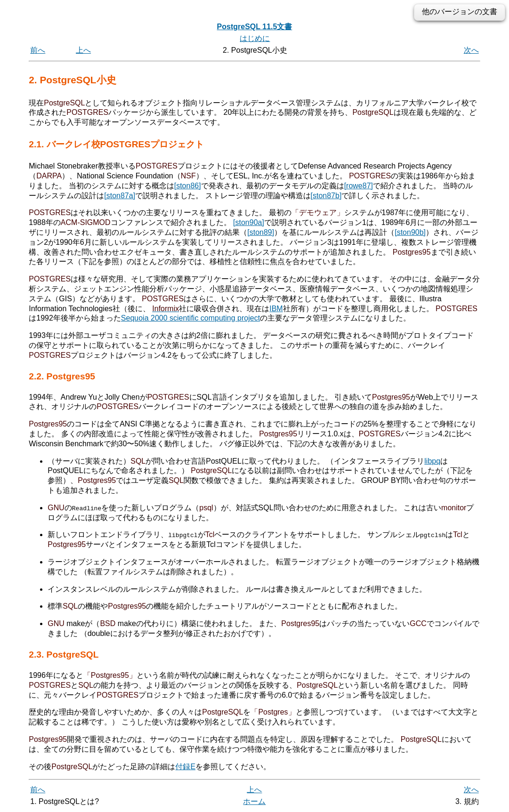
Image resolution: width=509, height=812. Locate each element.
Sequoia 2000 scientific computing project (190, 318)
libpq (432, 461)
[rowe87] (359, 186)
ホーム (254, 801)
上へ (83, 50)
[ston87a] (120, 196)
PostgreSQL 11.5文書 (255, 27)
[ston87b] (326, 196)
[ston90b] (410, 232)
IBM (276, 309)
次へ (471, 50)
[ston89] (261, 232)
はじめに (255, 38)
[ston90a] (249, 222)
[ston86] (188, 186)
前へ (38, 50)
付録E (185, 766)
